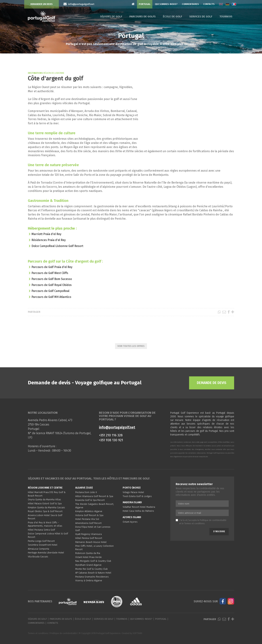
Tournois (226, 16)
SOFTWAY (137, 633)
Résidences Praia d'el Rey (49, 240)
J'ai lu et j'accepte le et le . (201, 522)
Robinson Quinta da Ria (88, 553)
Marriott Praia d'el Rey (46, 234)
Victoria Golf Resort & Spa (89, 515)
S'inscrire (219, 531)
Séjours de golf (111, 16)
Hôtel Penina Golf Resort (89, 538)
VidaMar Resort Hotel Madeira (139, 507)
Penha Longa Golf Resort (41, 541)
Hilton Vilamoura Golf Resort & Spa (94, 496)
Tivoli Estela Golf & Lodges (137, 496)
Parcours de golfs (142, 16)
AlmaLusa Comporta (38, 549)
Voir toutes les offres (131, 346)
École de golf (172, 16)
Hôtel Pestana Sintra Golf (41, 530)
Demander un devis (42, 4)
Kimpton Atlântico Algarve (89, 511)
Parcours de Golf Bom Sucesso (52, 279)
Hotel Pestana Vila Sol (87, 519)
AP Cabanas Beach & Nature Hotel (93, 573)
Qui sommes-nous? (166, 4)
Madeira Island (132, 502)
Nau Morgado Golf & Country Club (93, 561)
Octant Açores (130, 522)
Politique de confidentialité (213, 520)
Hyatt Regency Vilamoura (88, 534)
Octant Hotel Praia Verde (88, 557)
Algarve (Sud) (84, 488)
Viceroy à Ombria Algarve (89, 580)
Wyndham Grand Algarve (88, 565)
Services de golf (201, 16)
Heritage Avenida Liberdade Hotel (46, 553)
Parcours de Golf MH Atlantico (51, 297)
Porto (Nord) (132, 488)
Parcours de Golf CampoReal (50, 291)
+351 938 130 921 (111, 440)
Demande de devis (212, 383)
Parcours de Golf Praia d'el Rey (52, 267)
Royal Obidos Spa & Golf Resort (45, 511)
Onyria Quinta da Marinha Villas (44, 499)
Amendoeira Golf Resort (88, 523)
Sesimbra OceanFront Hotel (43, 545)
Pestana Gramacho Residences (92, 577)
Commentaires (190, 4)
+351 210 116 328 (111, 435)
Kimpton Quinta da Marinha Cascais (46, 507)
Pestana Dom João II (86, 492)
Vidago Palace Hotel (133, 492)
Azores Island (132, 517)
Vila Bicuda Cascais (38, 557)
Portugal (145, 4)
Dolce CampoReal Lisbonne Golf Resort (57, 246)
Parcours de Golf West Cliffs (50, 273)
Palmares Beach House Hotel (91, 542)
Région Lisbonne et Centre (45, 488)
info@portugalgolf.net (117, 427)
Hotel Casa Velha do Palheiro (138, 511)
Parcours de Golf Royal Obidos (52, 285)
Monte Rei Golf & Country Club (91, 569)
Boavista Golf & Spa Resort (90, 500)
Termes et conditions (194, 523)
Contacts (209, 4)
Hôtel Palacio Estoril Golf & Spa (45, 503)
